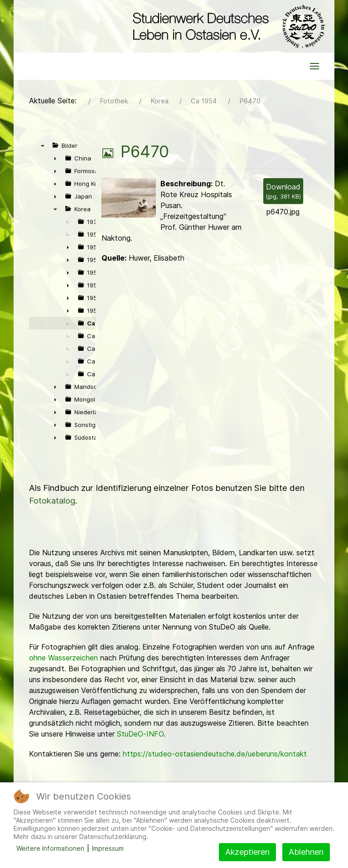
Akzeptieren (247, 852)
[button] (314, 66)
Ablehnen (306, 852)
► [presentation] (55, 158)
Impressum (108, 848)
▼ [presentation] (43, 145)
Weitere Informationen (50, 848)
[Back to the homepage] (227, 26)
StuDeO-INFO (140, 734)
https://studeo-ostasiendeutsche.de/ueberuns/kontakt (215, 754)
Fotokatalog (52, 501)
